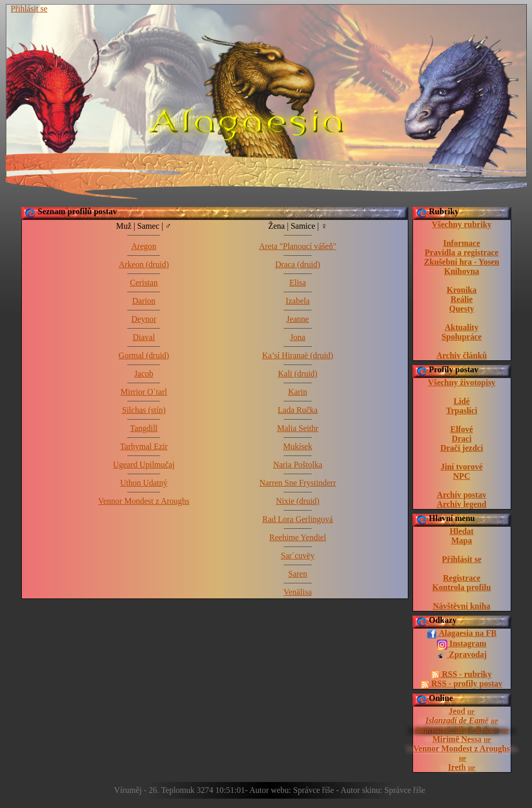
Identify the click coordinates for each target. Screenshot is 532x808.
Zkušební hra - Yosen (462, 262)
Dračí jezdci (461, 448)
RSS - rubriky (461, 674)
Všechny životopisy (461, 382)
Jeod (457, 711)
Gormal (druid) (144, 355)
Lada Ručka (298, 410)
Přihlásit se (29, 9)
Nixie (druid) (298, 501)
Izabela (298, 301)
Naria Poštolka (298, 465)
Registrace (462, 578)
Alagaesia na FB (461, 634)
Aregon (144, 246)
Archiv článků (462, 355)
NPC (462, 476)
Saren (298, 574)
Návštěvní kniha (462, 606)
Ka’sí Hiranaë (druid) (298, 355)
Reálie (462, 299)
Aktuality (462, 327)
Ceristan (144, 283)
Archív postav (462, 495)
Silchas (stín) (144, 410)
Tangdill (144, 428)
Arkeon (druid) (144, 264)
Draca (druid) (298, 264)
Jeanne (298, 319)
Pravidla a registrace (462, 252)
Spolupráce (462, 337)
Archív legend (462, 504)
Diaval (144, 337)
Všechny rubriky (462, 224)
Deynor (144, 319)
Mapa (462, 540)
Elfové (462, 429)
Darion (144, 301)
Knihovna (462, 271)
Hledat (461, 531)
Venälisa (298, 592)
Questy (462, 309)
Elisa (298, 283)
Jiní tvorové (462, 467)
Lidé (462, 401)
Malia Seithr (298, 428)
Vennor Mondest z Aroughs (462, 748)
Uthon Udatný (144, 483)
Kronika (462, 290)
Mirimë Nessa (457, 739)
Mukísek (298, 446)
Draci (461, 439)
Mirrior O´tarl (144, 392)
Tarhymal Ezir (144, 446)
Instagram (462, 644)
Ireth (457, 767)
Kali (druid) (298, 374)
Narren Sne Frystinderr (298, 483)
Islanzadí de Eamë (457, 720)
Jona (297, 337)
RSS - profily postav (462, 684)
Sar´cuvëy (298, 556)
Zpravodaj (462, 655)
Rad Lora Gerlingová (298, 519)
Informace (462, 243)
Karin (298, 392)
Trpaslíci (461, 410)
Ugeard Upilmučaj (144, 465)
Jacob (144, 374)
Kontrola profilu (462, 587)
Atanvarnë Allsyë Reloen (457, 730)
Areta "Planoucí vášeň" (297, 246)
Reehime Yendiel (297, 537)
